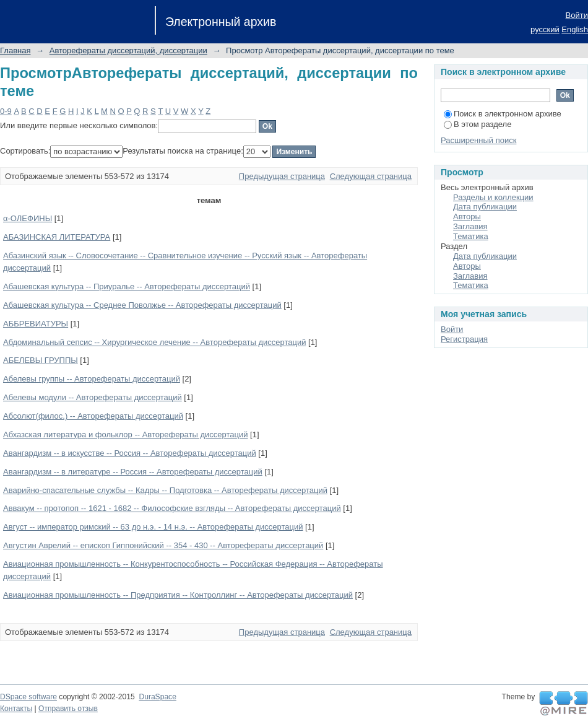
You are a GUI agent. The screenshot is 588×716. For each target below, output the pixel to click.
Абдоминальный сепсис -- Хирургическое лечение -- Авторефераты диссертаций (154, 342)
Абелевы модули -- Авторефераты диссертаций (93, 397)
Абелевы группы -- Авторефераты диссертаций (92, 379)
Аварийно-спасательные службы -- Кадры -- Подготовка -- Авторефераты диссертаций (165, 490)
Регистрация (464, 339)
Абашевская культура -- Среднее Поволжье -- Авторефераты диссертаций (142, 305)
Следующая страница (371, 176)
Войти (577, 15)
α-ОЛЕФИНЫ (28, 218)
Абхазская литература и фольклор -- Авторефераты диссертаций (125, 434)
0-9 (6, 111)
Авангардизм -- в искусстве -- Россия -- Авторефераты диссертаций (130, 453)
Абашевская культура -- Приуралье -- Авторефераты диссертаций (127, 286)
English (575, 29)
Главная (15, 50)
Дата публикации (485, 207)
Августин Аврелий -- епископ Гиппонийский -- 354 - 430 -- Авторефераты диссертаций (163, 545)
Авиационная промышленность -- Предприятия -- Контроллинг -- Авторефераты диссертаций (178, 595)
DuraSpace (157, 697)
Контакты (16, 709)
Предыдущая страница (282, 176)
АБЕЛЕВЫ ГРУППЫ (41, 360)
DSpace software (28, 697)
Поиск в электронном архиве (503, 114)
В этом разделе (478, 124)
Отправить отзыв (68, 709)
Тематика (471, 236)
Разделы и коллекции (493, 197)
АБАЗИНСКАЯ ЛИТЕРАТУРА (57, 237)
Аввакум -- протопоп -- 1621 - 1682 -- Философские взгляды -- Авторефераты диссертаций (172, 508)
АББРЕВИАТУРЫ (36, 324)
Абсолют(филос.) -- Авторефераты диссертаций (93, 416)
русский (545, 29)
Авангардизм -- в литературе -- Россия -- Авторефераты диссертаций (133, 472)
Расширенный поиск (478, 140)
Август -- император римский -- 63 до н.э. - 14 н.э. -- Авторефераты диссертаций (153, 527)
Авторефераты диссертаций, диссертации (128, 50)
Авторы (467, 216)
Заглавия (470, 226)
